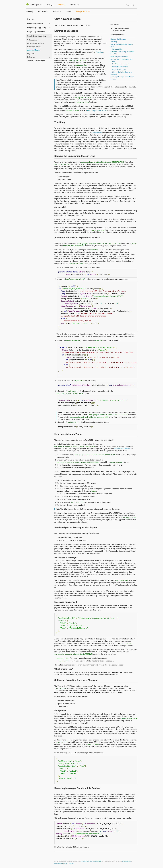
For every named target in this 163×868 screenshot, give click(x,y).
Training (30, 11)
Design (50, 5)
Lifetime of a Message (118, 39)
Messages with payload (120, 67)
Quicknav (43, 5)
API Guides (43, 11)
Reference (57, 11)
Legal (66, 863)
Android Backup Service (36, 61)
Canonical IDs (117, 49)
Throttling (114, 42)
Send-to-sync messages (120, 64)
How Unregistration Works (119, 57)
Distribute (74, 5)
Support (71, 863)
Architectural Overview (122, 449)
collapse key (97, 133)
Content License (127, 861)
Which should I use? (119, 69)
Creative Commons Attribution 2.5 (91, 861)
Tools (69, 11)
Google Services (83, 11)
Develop (62, 5)
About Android (59, 863)
